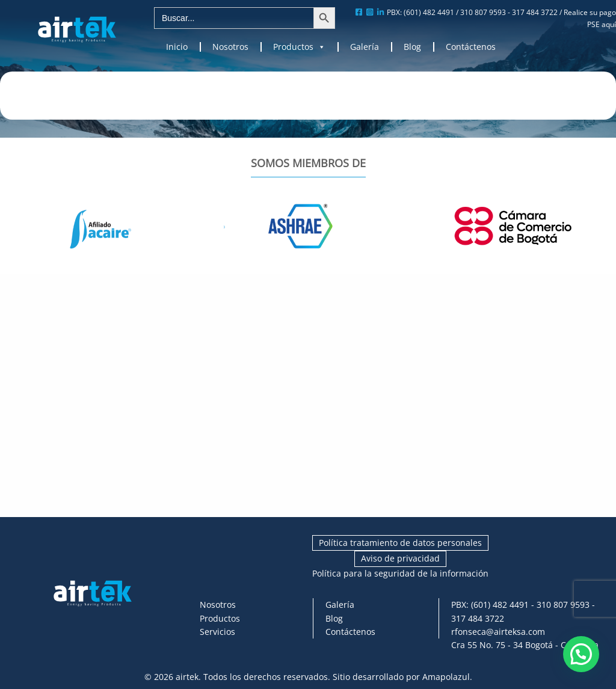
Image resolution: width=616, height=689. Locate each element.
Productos (299, 47)
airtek (187, 677)
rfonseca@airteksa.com (498, 632)
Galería (365, 47)
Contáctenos (471, 47)
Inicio (177, 47)
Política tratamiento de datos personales (400, 543)
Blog (412, 47)
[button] (581, 654)
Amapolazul (446, 677)
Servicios (217, 632)
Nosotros (230, 47)
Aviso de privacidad (400, 558)
